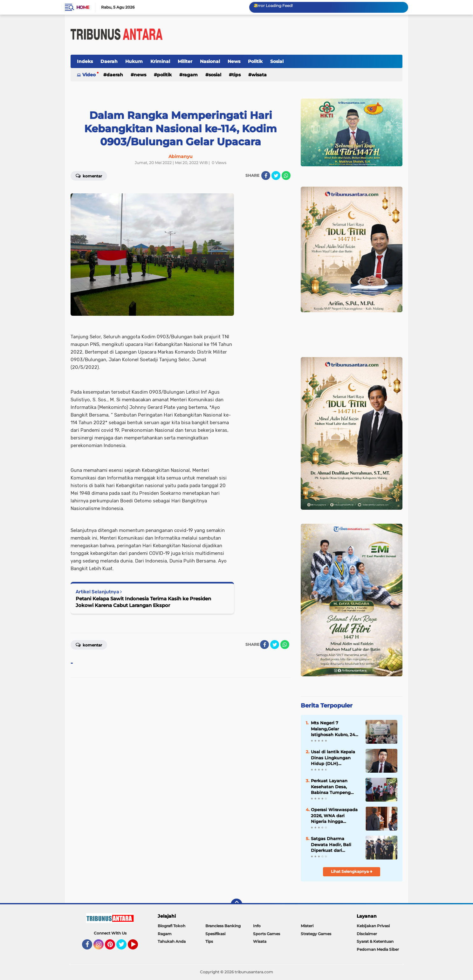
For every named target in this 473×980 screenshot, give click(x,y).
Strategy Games (316, 934)
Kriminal (160, 61)
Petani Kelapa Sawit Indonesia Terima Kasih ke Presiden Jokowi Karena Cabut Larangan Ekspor (143, 602)
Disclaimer (367, 934)
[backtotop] (236, 904)
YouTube (137, 947)
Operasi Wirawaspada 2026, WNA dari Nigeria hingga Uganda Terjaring (334, 816)
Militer (185, 61)
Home (83, 7)
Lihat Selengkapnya (352, 871)
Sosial (277, 61)
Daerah (109, 61)
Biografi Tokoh (171, 926)
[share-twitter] (276, 176)
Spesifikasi (215, 934)
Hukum (134, 61)
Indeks (85, 61)
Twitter (124, 947)
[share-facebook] (266, 176)
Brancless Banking (223, 926)
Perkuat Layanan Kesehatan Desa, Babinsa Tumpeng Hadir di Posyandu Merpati (331, 787)
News (234, 61)
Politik (255, 61)
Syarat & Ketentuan (375, 941)
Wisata (259, 75)
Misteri (307, 926)
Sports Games (267, 934)
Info (257, 926)
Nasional (210, 61)
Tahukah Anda (172, 941)
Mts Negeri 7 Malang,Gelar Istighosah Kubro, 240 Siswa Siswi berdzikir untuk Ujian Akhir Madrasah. (334, 729)
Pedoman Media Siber (378, 949)
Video (89, 75)
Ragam (190, 75)
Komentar (89, 176)
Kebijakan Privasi (373, 926)
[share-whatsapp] (286, 176)
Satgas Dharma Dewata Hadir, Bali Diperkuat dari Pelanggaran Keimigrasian (331, 845)
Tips (236, 75)
